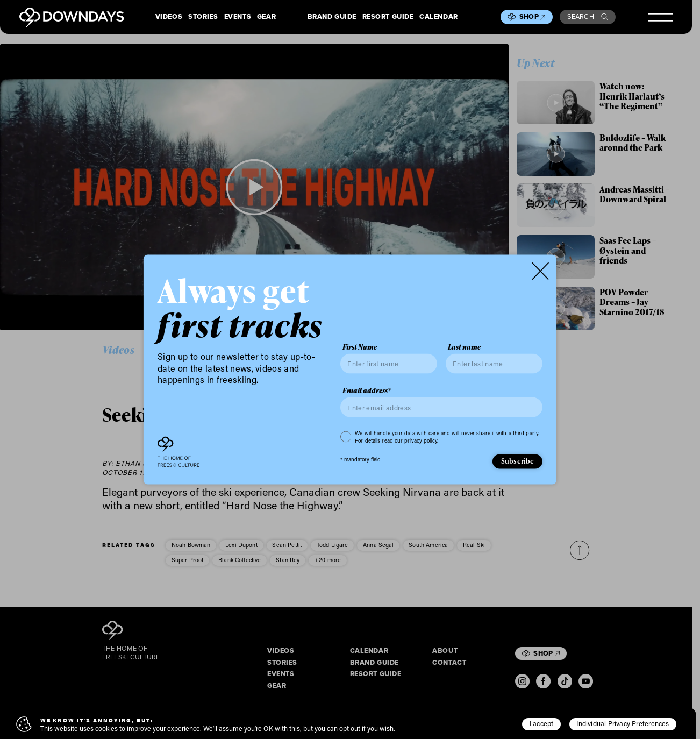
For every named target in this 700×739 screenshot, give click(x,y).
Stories (203, 17)
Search (587, 16)
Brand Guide (332, 17)
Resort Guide (388, 17)
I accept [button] (542, 723)
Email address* (367, 390)
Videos (169, 17)
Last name (464, 347)
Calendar (439, 17)
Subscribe (518, 461)
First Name (360, 347)
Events (238, 17)
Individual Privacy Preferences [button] (623, 723)
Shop (533, 16)
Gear (266, 17)
